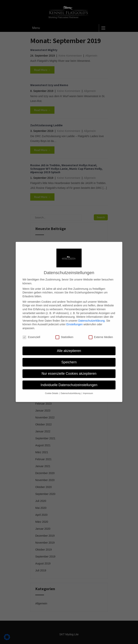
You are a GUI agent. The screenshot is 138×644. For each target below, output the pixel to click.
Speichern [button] (69, 358)
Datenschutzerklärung (91, 316)
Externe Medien (101, 333)
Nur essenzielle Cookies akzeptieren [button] (69, 369)
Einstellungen (74, 320)
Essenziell (31, 333)
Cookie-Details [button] (52, 389)
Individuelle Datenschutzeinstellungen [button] (69, 380)
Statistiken (64, 333)
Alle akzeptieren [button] (69, 346)
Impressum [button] (88, 389)
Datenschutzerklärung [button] (71, 389)
